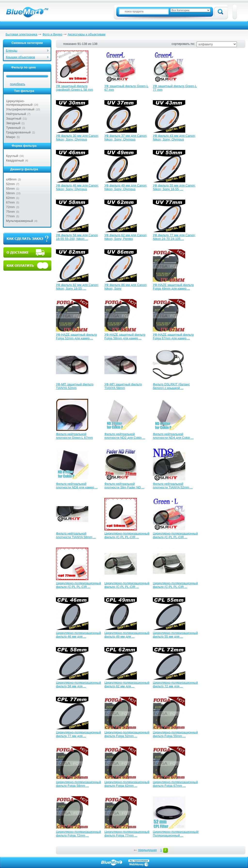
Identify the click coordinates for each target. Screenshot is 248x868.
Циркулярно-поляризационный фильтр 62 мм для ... (127, 684)
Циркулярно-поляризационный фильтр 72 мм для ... (175, 684)
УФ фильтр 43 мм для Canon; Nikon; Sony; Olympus (174, 138)
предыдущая (147, 850)
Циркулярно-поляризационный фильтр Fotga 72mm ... (78, 834)
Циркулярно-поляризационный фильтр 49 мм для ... (127, 635)
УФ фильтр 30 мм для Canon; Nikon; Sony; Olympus (77, 138)
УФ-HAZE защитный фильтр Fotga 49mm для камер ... (173, 287)
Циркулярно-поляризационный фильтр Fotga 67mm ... (175, 784)
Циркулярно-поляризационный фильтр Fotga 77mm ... (127, 834)
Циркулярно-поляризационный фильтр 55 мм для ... (175, 635)
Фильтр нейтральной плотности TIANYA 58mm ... (76, 535)
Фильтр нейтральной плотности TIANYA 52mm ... (173, 486)
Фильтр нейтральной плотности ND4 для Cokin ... (173, 436)
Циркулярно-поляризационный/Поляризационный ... (176, 834)
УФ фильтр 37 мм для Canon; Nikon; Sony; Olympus (126, 138)
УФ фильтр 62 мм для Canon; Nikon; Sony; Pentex (126, 237)
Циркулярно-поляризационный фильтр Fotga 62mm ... (127, 784)
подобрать (18, 84)
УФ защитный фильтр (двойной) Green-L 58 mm (74, 88)
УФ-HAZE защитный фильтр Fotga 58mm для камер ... (125, 336)
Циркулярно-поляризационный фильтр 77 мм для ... (78, 734)
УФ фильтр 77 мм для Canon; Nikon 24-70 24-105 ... (174, 237)
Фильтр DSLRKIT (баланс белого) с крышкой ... (171, 386)
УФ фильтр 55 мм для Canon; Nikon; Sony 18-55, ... (174, 187)
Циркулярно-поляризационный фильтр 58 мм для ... (78, 684)
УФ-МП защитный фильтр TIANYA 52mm (75, 386)
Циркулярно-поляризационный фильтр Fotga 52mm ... (127, 734)
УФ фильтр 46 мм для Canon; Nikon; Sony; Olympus (77, 187)
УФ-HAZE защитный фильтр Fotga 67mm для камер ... (173, 336)
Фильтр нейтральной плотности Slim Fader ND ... (124, 486)
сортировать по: (183, 44)
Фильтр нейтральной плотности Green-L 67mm (74, 436)
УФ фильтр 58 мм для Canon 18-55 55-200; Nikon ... (77, 237)
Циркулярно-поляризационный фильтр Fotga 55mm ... (175, 734)
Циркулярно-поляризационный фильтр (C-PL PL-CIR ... (127, 535)
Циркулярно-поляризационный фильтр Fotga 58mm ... (78, 784)
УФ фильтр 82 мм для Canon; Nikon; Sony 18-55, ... (77, 287)
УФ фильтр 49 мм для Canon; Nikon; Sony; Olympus (126, 187)
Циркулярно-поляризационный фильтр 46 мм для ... (78, 635)
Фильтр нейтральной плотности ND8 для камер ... (77, 486)
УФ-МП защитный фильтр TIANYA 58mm (123, 386)
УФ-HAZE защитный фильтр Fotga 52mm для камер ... (76, 336)
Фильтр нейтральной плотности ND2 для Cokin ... (125, 436)
